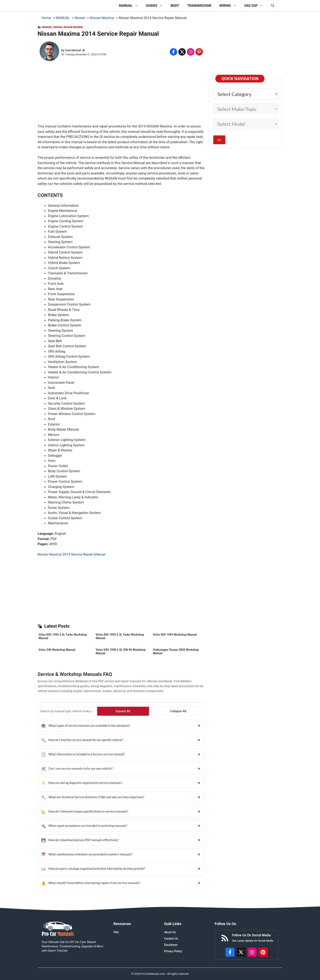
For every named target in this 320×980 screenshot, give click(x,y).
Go (219, 140)
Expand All (169, 711)
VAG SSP (256, 6)
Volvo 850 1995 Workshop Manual (175, 635)
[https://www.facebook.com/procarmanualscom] (230, 952)
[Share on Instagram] (191, 52)
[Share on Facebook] (173, 52)
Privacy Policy (173, 951)
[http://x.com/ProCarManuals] (241, 952)
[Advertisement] (121, 95)
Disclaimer (171, 945)
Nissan (58, 27)
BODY (175, 6)
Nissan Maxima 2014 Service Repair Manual (71, 554)
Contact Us (171, 939)
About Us (170, 932)
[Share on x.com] (182, 52)
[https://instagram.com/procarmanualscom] (252, 952)
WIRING (230, 6)
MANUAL (130, 6)
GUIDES (156, 6)
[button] (273, 6)
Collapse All (193, 711)
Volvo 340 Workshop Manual (57, 650)
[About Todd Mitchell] (49, 52)
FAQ (116, 932)
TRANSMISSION (199, 6)
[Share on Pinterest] (199, 52)
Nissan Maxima (73, 27)
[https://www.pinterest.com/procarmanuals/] (263, 952)
